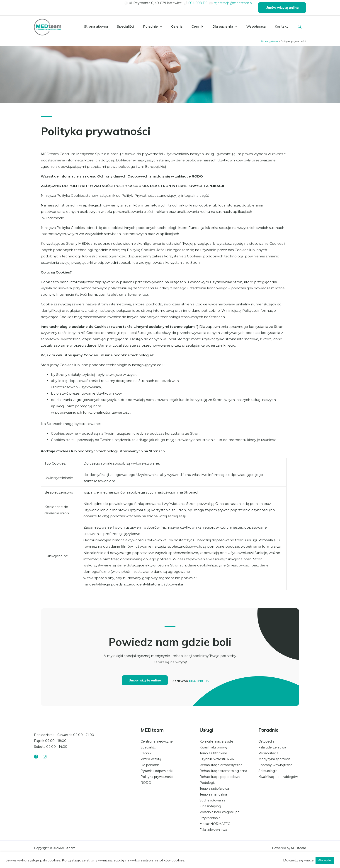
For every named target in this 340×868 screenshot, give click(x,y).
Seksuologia (268, 771)
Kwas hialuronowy (214, 748)
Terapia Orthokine (213, 753)
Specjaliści (137, 26)
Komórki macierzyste (216, 742)
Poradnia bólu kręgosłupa (219, 812)
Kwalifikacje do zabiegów (278, 777)
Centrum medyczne (157, 742)
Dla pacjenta (227, 26)
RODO (146, 783)
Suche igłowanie (212, 801)
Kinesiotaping (210, 806)
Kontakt (282, 26)
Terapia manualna (213, 795)
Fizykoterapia (210, 818)
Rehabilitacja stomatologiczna (223, 771)
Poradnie (160, 26)
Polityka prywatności (157, 777)
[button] (282, 8)
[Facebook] (36, 757)
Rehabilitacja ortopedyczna (221, 765)
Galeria (185, 26)
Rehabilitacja (268, 753)
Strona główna (110, 26)
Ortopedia (266, 742)
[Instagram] (45, 757)
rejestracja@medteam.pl (233, 3)
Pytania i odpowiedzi (157, 771)
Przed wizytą (151, 759)
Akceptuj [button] (325, 860)
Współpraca (259, 26)
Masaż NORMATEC (215, 824)
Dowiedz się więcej (299, 860)
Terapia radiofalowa (214, 789)
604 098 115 (198, 3)
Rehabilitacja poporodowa (220, 777)
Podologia (208, 783)
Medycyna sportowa (274, 759)
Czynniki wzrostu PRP (217, 759)
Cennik (204, 26)
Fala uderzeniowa (213, 830)
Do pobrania (150, 765)
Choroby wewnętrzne (275, 765)
